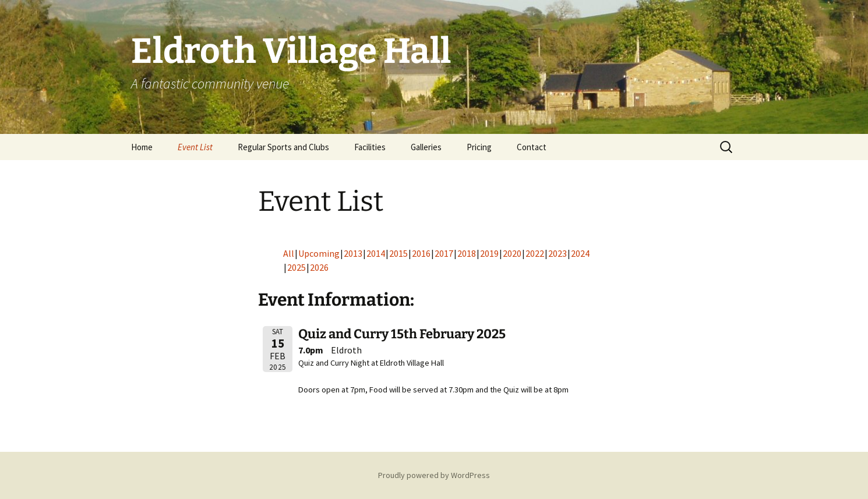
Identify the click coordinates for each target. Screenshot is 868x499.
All (289, 253)
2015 (398, 253)
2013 (353, 253)
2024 (580, 253)
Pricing (479, 147)
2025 (297, 267)
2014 (376, 253)
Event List (195, 147)
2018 (467, 253)
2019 (489, 253)
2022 (535, 253)
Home (142, 147)
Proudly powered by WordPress (434, 475)
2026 (319, 267)
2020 (512, 253)
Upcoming (319, 253)
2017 (444, 253)
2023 (558, 253)
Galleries (426, 147)
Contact (532, 147)
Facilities (370, 147)
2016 (421, 253)
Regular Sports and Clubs (283, 147)
